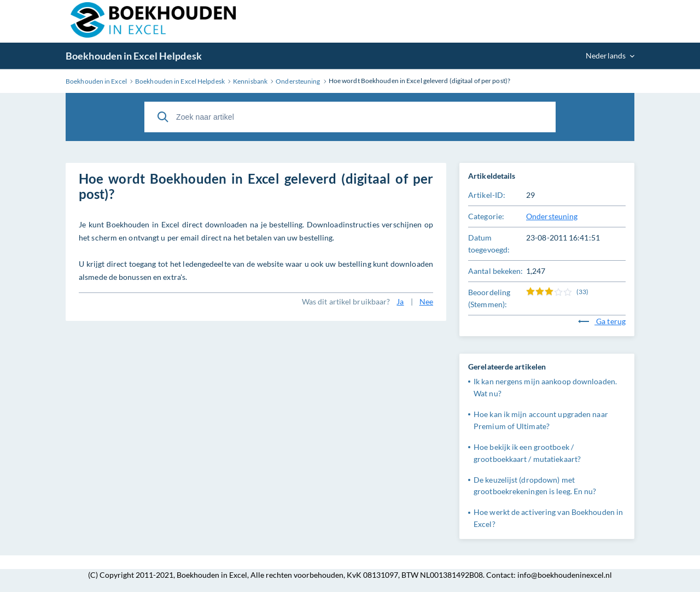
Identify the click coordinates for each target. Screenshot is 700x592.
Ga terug (602, 321)
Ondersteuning (552, 216)
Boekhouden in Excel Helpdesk (134, 56)
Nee (426, 301)
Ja (400, 301)
